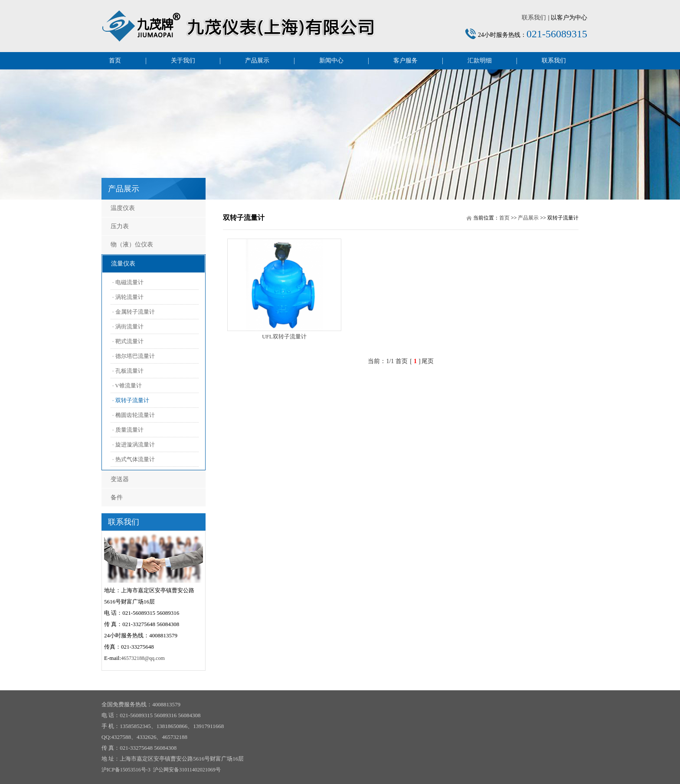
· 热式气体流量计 (134, 459)
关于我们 (183, 61)
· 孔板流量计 (128, 371)
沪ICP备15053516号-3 (126, 770)
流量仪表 (123, 264)
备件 (117, 497)
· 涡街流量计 (128, 326)
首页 (115, 61)
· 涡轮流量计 (128, 297)
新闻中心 (331, 61)
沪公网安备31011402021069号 (187, 770)
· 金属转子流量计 (134, 312)
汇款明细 (480, 61)
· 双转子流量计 (131, 400)
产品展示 (257, 61)
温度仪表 (123, 208)
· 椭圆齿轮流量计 (134, 415)
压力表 (120, 226)
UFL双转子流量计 (284, 336)
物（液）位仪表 (132, 244)
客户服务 (405, 61)
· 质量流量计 (128, 430)
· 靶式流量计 (128, 341)
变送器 (120, 479)
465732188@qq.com (143, 658)
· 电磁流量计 (128, 282)
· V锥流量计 (127, 385)
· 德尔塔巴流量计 (134, 356)
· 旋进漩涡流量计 (134, 444)
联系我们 (534, 18)
